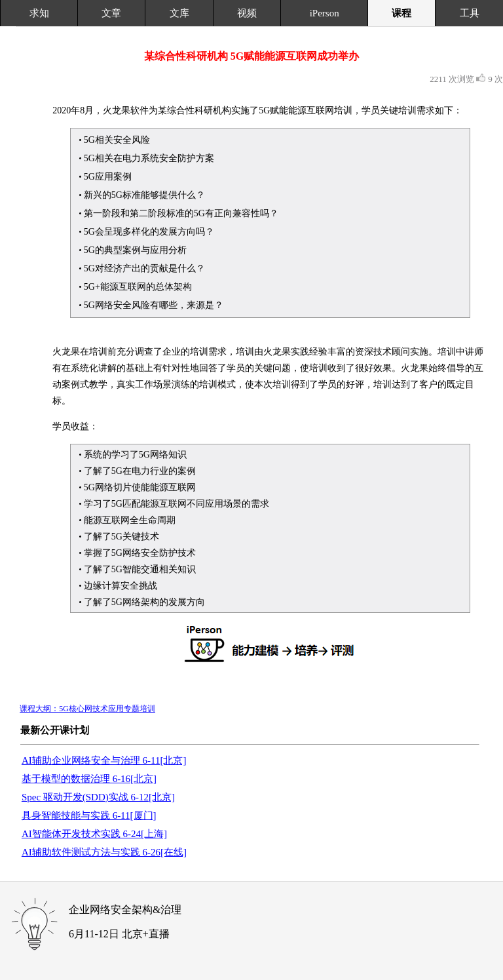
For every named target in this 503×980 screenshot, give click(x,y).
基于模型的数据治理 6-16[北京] (89, 779)
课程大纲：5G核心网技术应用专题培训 (87, 709)
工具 (470, 13)
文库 (179, 13)
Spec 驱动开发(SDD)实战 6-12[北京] (98, 797)
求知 (39, 13)
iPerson (325, 13)
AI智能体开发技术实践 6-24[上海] (94, 834)
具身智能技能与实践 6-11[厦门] (89, 815)
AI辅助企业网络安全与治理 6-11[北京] (104, 760)
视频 (247, 13)
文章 (111, 13)
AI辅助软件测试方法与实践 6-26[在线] (104, 852)
